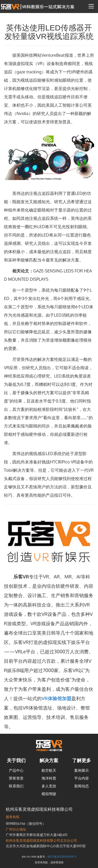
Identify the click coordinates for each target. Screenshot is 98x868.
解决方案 (49, 760)
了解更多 (82, 760)
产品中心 (16, 770)
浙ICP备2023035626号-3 (62, 857)
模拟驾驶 (49, 794)
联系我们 (16, 786)
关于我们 (16, 760)
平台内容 (82, 778)
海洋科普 (49, 778)
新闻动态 (82, 786)
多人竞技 (49, 786)
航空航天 (49, 770)
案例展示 (82, 770)
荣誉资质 (16, 778)
